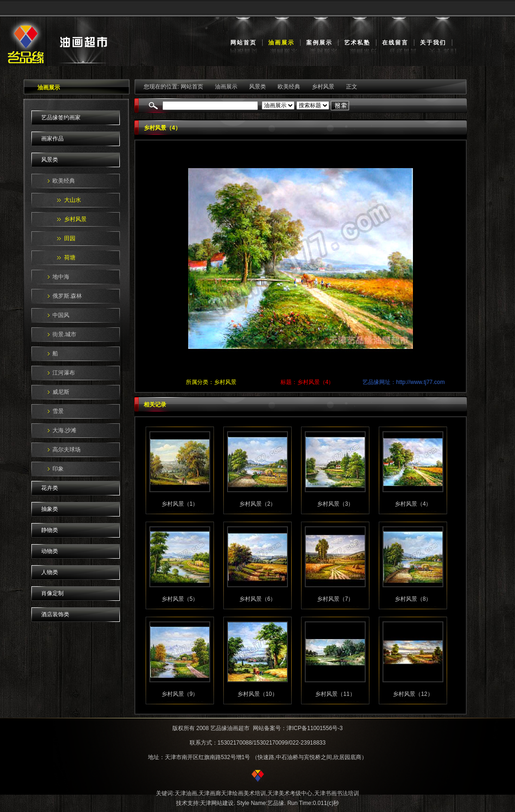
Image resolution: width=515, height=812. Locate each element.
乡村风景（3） (335, 504)
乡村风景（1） (180, 504)
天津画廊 (210, 793)
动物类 (50, 551)
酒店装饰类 (55, 614)
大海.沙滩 (64, 430)
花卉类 (50, 488)
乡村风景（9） (180, 694)
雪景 (58, 411)
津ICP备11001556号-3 (315, 728)
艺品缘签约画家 (61, 118)
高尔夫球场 (66, 450)
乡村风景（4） (413, 504)
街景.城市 (64, 334)
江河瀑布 (64, 373)
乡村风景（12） (413, 694)
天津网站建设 (217, 803)
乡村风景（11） (335, 694)
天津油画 (186, 793)
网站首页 (243, 43)
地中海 (61, 277)
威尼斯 (61, 392)
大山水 (73, 200)
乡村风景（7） (335, 599)
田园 (70, 238)
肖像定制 (52, 593)
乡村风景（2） (258, 504)
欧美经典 (64, 181)
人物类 (50, 572)
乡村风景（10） (257, 694)
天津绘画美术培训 (243, 793)
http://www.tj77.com (420, 382)
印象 (58, 469)
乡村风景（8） (413, 599)
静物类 (50, 530)
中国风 (61, 315)
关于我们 (433, 43)
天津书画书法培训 (337, 793)
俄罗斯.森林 (67, 296)
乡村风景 (75, 219)
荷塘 (70, 258)
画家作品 (52, 139)
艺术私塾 (357, 43)
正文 (352, 87)
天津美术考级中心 (290, 793)
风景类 (50, 160)
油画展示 (281, 43)
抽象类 (50, 509)
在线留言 (395, 43)
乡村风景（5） (180, 599)
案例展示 (319, 43)
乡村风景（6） (258, 599)
